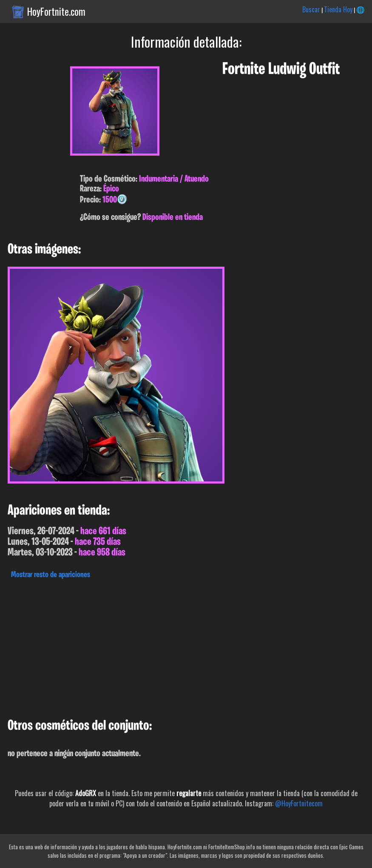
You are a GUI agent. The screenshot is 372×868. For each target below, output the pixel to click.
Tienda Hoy (338, 9)
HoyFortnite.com (56, 11)
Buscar (311, 9)
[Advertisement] (186, 646)
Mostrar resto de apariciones (51, 575)
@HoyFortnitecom (299, 803)
